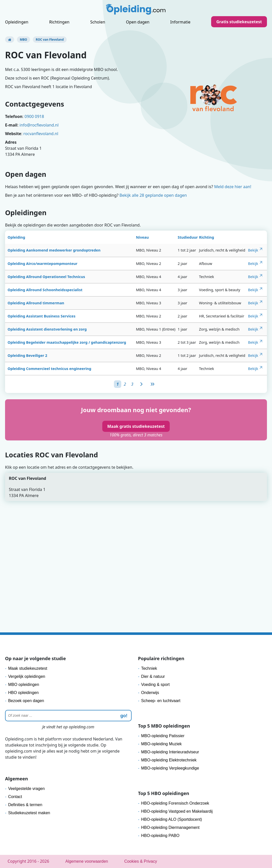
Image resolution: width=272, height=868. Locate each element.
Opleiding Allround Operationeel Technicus (46, 277)
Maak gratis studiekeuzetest (136, 426)
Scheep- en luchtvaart (161, 701)
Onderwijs (150, 693)
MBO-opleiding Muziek (162, 744)
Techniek (149, 668)
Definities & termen (25, 805)
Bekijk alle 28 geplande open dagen (153, 195)
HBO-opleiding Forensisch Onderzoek (175, 803)
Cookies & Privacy (141, 861)
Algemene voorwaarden (87, 861)
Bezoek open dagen (26, 701)
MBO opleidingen (24, 685)
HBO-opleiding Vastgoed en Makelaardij (177, 811)
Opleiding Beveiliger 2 (27, 355)
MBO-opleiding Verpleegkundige (170, 768)
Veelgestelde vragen (26, 789)
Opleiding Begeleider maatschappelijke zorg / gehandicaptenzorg (67, 342)
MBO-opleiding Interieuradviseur (170, 752)
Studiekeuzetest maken (29, 813)
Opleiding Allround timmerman (36, 303)
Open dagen (138, 22)
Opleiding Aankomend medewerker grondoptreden (54, 250)
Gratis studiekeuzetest (239, 22)
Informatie (180, 22)
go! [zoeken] (124, 716)
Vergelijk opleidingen (27, 676)
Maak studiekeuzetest (28, 668)
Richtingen (59, 22)
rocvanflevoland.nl (41, 134)
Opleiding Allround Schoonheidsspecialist (45, 290)
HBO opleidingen (23, 693)
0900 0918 (34, 116)
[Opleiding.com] (10, 40)
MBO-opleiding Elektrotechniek (169, 760)
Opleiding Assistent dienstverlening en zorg (47, 329)
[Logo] (136, 11)
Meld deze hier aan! (233, 187)
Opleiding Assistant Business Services (42, 316)
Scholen (98, 22)
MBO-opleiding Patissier (163, 736)
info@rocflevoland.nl (39, 125)
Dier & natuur (153, 676)
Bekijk (253, 250)
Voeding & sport (155, 685)
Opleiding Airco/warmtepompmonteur (43, 264)
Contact (15, 797)
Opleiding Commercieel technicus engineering (49, 369)
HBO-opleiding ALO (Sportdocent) (172, 819)
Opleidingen (17, 22)
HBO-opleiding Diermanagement (170, 827)
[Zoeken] (68, 716)
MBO (24, 40)
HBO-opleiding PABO (160, 836)
